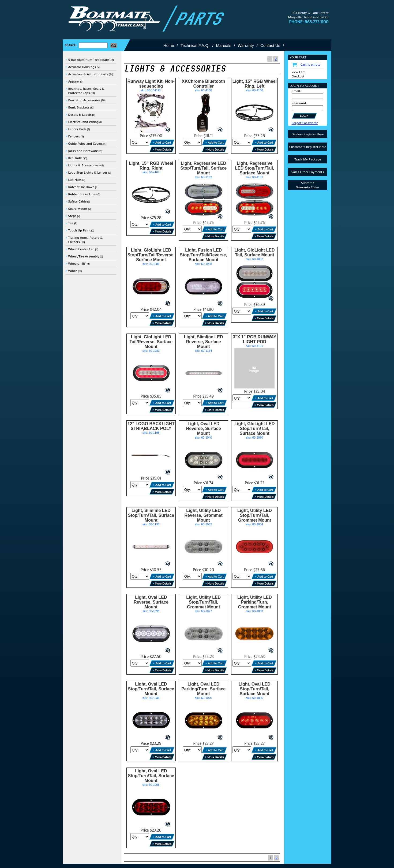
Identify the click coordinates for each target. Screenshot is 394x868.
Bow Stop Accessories (84, 100)
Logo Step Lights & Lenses (88, 173)
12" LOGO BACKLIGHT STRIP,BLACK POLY (151, 426)
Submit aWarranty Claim (308, 185)
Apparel (74, 81)
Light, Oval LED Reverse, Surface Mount (204, 429)
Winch (73, 271)
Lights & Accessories (83, 165)
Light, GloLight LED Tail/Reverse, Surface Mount (151, 342)
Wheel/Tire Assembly (84, 256)
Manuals (224, 45)
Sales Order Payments (308, 172)
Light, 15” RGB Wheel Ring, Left (255, 84)
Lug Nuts (75, 180)
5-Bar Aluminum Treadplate (88, 60)
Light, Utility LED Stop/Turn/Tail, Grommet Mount (255, 515)
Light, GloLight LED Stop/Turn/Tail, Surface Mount (254, 429)
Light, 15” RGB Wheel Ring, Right (151, 166)
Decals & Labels (80, 115)
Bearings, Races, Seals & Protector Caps (86, 91)
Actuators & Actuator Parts (88, 74)
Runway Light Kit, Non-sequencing (151, 84)
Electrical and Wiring (83, 122)
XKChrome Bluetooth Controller (204, 84)
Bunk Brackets (79, 107)
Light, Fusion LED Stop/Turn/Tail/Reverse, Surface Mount (204, 255)
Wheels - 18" (77, 264)
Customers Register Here (308, 147)
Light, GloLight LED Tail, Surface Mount (254, 252)
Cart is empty (310, 65)
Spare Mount (78, 209)
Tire (71, 223)
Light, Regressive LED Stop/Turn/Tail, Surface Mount (203, 168)
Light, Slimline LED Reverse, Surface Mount (204, 342)
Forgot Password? (305, 123)
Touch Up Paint (79, 230)
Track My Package (308, 159)
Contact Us (270, 45)
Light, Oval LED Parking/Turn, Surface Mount (203, 689)
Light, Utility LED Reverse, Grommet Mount (204, 515)
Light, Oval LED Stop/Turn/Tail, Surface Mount (151, 689)
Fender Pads (77, 129)
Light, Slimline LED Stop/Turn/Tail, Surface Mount (151, 515)
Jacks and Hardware (83, 151)
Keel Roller (76, 158)
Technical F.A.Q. (195, 45)
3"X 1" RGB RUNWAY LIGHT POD (254, 339)
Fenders (74, 136)
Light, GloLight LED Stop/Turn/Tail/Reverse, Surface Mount (151, 255)
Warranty (246, 45)
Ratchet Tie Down (81, 187)
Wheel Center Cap (81, 249)
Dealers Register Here (308, 134)
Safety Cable (77, 201)
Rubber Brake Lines (82, 194)
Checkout (298, 76)
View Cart (298, 72)
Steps (72, 216)
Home (169, 45)
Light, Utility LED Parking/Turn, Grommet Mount (255, 602)
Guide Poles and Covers (85, 144)
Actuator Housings (82, 67)
